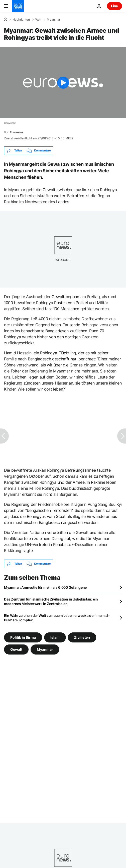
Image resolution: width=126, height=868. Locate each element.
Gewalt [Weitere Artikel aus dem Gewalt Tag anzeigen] (16, 649)
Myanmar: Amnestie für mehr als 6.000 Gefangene (45, 587)
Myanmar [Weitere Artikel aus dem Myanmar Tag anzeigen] (45, 649)
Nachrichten (21, 20)
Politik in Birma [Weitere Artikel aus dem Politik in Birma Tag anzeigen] (23, 637)
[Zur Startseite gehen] (18, 6)
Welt (38, 20)
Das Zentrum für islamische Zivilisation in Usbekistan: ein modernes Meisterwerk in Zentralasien (51, 601)
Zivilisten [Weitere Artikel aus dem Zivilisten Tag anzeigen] (82, 637)
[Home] (6, 19)
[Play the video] (63, 83)
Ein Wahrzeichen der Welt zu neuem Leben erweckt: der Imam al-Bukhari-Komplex (57, 618)
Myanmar (53, 20)
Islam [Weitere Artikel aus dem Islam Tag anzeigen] (55, 637)
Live (114, 6)
